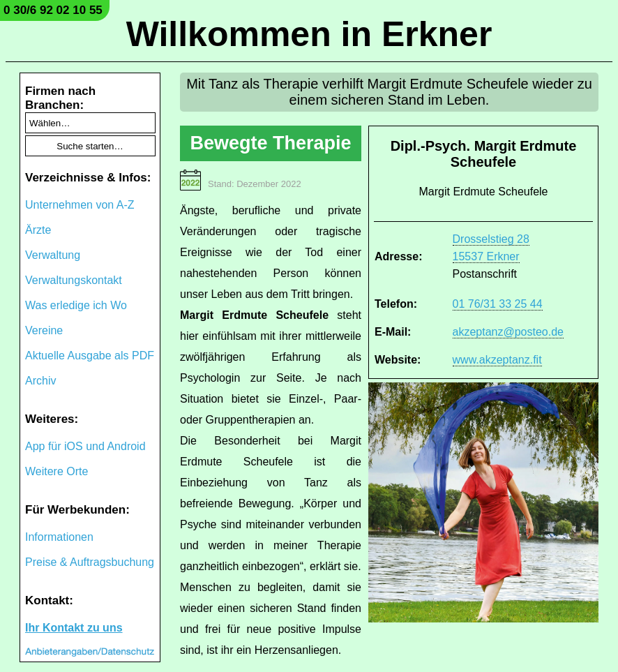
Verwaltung (53, 255)
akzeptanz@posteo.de (508, 332)
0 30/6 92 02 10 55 (53, 10)
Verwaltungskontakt (74, 280)
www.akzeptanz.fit (497, 360)
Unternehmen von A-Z (80, 205)
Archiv (40, 381)
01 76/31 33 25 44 (498, 304)
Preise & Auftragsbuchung (90, 562)
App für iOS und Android (85, 446)
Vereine (44, 330)
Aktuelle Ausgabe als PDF (90, 356)
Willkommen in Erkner (309, 34)
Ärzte (38, 230)
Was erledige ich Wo (76, 305)
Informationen (59, 537)
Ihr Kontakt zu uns (74, 628)
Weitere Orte (56, 471)
